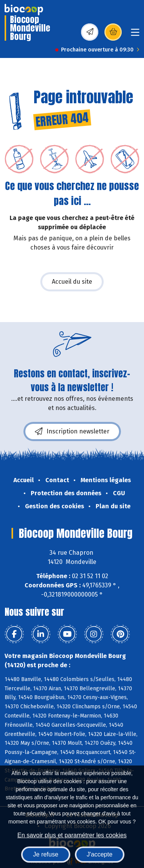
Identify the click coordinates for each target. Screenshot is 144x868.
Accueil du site (72, 282)
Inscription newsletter (72, 432)
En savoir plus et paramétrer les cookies (72, 835)
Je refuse (46, 854)
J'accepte (100, 854)
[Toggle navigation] (135, 35)
